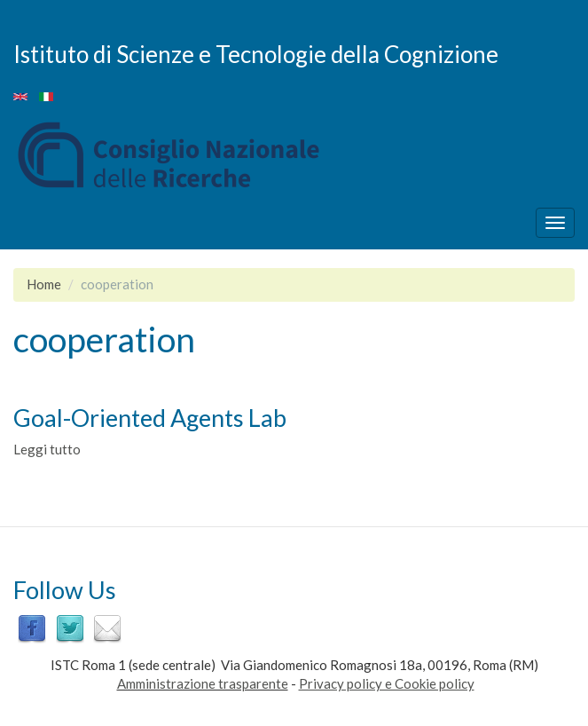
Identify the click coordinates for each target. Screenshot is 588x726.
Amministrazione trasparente (203, 683)
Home (44, 284)
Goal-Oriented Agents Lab (150, 418)
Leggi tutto (47, 449)
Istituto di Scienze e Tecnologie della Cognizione (256, 53)
